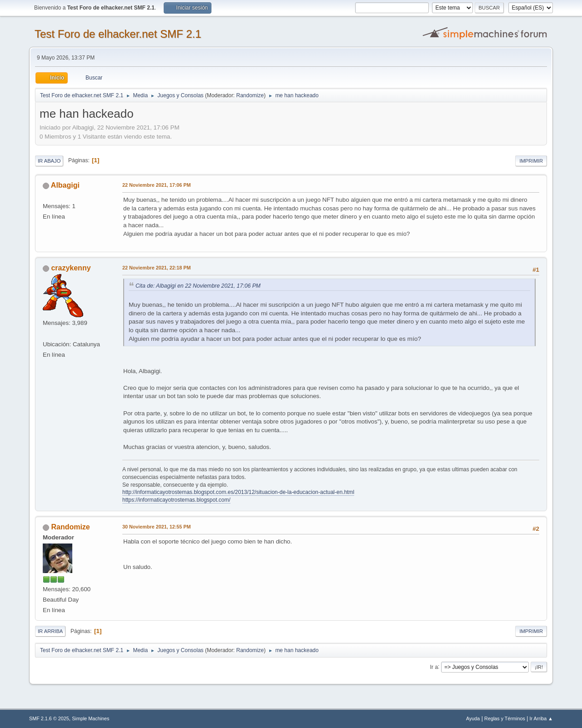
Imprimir (531, 161)
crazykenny (71, 268)
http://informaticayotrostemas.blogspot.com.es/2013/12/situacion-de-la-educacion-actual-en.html (238, 492)
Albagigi (65, 185)
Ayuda (473, 718)
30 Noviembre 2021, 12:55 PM (156, 527)
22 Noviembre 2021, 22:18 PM (156, 268)
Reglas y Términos (505, 718)
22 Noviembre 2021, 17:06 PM (156, 185)
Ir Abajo (49, 161)
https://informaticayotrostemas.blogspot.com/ (176, 500)
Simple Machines (90, 718)
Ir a (434, 667)
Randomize (250, 95)
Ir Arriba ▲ (541, 718)
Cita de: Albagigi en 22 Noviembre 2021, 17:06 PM (198, 286)
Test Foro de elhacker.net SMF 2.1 (118, 34)
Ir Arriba (50, 631)
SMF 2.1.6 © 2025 (49, 718)
